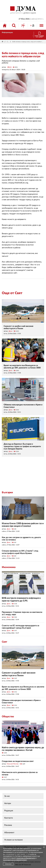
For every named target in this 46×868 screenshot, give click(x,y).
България (7, 492)
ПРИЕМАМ (8, 864)
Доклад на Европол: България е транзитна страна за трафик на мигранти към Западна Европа (22, 446)
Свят (8, 42)
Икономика (9, 567)
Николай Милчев (13, 764)
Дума (9, 67)
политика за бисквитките (26, 858)
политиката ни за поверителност (15, 860)
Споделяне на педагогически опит (18, 761)
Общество (8, 717)
